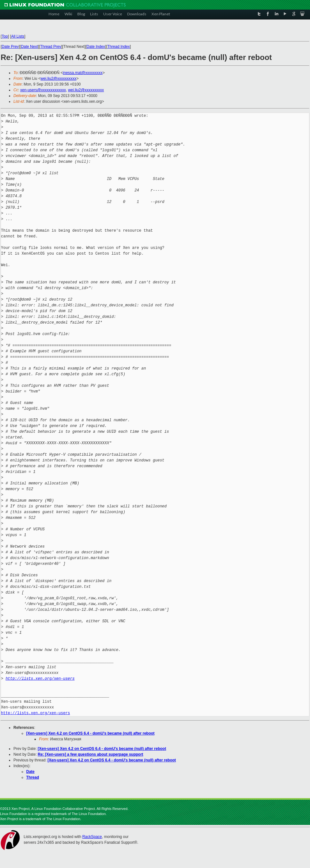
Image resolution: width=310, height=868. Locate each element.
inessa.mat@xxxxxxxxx (83, 73)
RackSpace (92, 837)
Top (5, 36)
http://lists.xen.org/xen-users (40, 679)
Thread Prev (50, 47)
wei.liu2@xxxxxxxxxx (58, 79)
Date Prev (10, 47)
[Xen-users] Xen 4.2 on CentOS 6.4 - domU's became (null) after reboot (90, 733)
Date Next (29, 47)
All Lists (18, 36)
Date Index (96, 47)
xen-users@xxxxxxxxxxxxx (43, 90)
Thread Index (119, 47)
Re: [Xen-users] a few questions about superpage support (90, 754)
